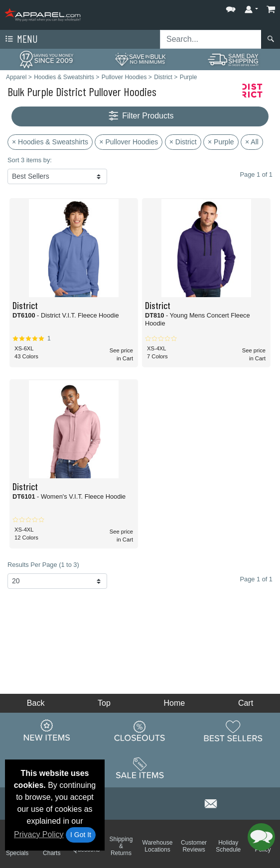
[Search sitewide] (211, 39)
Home (175, 703)
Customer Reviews (194, 846)
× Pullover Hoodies (129, 142)
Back (36, 703)
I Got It (81, 835)
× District (183, 142)
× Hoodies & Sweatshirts (50, 142)
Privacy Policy (39, 834)
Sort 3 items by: (30, 160)
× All (252, 142)
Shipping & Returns (121, 846)
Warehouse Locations (158, 846)
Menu (20, 39)
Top (104, 703)
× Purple (221, 142)
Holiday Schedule (228, 846)
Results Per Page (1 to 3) (43, 565)
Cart (246, 703)
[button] (231, 7)
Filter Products (140, 116)
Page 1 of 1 (256, 579)
